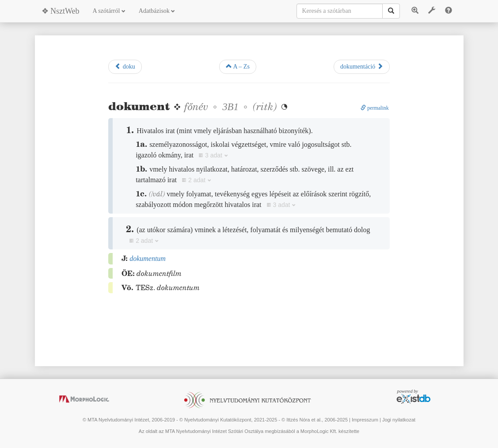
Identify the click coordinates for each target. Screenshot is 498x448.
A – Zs (238, 66)
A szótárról (109, 11)
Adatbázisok (157, 11)
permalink (375, 108)
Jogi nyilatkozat (399, 420)
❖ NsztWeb (61, 11)
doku (125, 66)
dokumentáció (362, 66)
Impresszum (365, 420)
